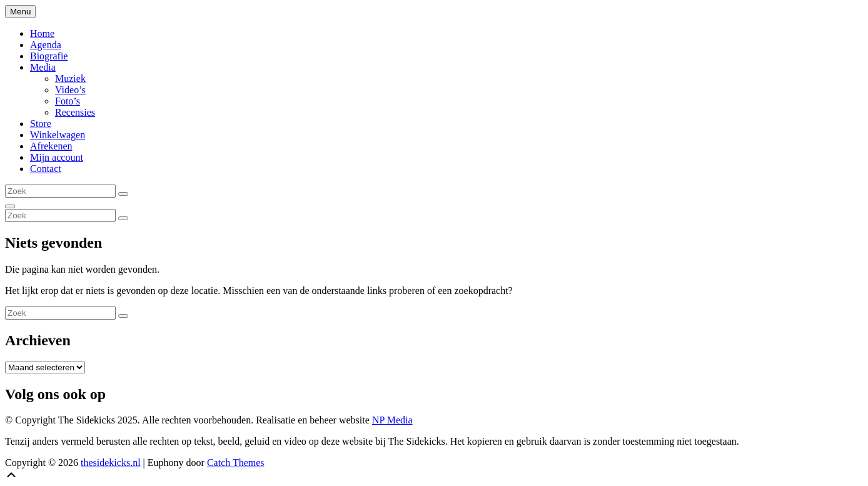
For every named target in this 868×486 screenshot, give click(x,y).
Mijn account (57, 157)
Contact (46, 169)
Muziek (70, 78)
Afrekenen (51, 146)
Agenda (46, 45)
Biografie (49, 56)
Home (42, 33)
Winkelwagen (58, 135)
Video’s (70, 90)
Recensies (75, 112)
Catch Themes (236, 463)
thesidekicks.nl (111, 463)
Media (43, 67)
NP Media (392, 420)
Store (41, 124)
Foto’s (68, 101)
